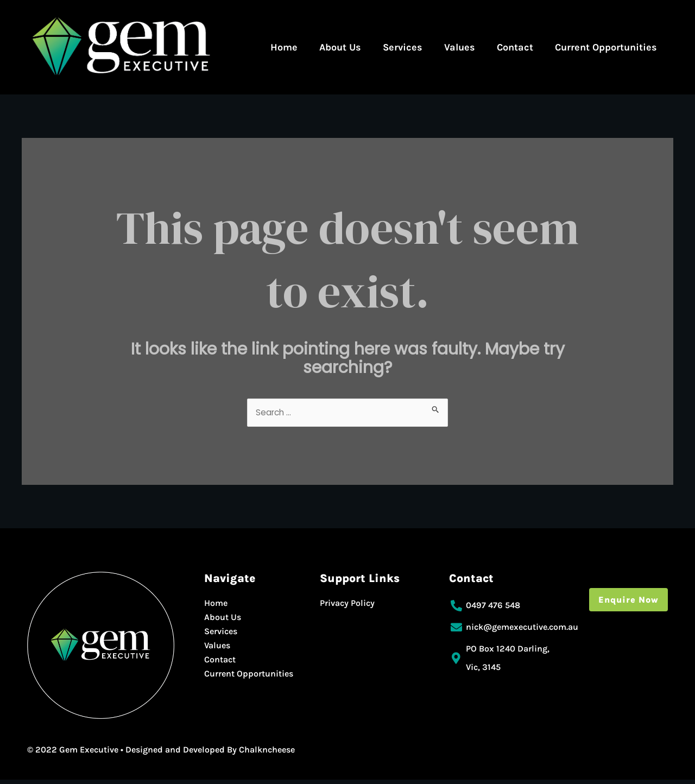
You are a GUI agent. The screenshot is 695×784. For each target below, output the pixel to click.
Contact (515, 47)
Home (284, 47)
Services (403, 47)
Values (460, 47)
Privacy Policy (347, 607)
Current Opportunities (606, 47)
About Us (340, 47)
